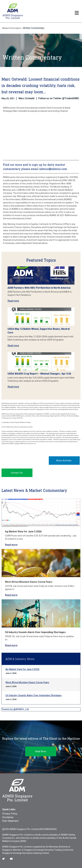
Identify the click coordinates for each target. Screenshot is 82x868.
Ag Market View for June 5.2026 (23, 532)
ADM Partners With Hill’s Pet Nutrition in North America (39, 288)
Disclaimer (8, 817)
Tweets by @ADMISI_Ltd (15, 709)
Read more (13, 301)
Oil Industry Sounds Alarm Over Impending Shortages (35, 632)
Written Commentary (34, 28)
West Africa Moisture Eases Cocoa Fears (29, 582)
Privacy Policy (10, 814)
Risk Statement (10, 821)
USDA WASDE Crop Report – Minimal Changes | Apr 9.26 (39, 374)
